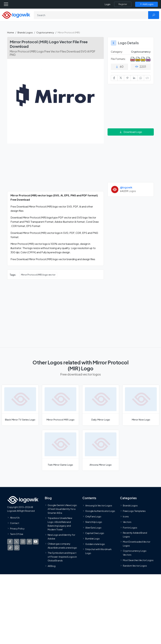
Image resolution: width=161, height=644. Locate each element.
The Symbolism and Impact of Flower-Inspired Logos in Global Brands (62, 557)
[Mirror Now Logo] (141, 405)
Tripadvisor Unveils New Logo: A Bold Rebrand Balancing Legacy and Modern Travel (60, 524)
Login (108, 4)
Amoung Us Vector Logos (99, 505)
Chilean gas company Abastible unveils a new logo (62, 546)
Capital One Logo (95, 533)
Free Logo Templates (134, 511)
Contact (15, 523)
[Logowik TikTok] (10, 548)
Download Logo (131, 132)
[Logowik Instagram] (23, 542)
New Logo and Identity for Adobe (61, 537)
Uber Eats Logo (93, 528)
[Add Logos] (146, 4)
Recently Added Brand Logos (135, 535)
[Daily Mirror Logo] (101, 405)
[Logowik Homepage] (16, 15)
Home (11, 32)
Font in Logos (130, 528)
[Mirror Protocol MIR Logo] (60, 405)
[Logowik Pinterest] (29, 542)
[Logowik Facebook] (10, 542)
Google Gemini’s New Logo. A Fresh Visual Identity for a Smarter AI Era (63, 509)
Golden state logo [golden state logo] (95, 544)
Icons (126, 516)
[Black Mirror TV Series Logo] (20, 405)
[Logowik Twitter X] (16, 542)
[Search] (91, 15)
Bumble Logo (92, 539)
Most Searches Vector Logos (138, 560)
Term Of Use (17, 534)
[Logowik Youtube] (36, 542)
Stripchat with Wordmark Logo (98, 551)
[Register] (123, 4)
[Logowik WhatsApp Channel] (17, 548)
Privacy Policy (17, 528)
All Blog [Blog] (52, 566)
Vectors (127, 522)
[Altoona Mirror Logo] (101, 450)
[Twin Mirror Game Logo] (60, 450)
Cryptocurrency (45, 32)
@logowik (126, 187)
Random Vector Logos (135, 566)
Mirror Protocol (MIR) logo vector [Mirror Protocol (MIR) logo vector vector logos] (38, 275)
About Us (15, 518)
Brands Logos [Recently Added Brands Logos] (130, 505)
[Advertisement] (55, 169)
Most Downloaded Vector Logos (137, 544)
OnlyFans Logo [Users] (93, 516)
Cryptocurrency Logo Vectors (135, 553)
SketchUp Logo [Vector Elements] (94, 522)
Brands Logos (25, 32)
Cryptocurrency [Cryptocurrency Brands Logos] (141, 52)
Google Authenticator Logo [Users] (100, 511)
